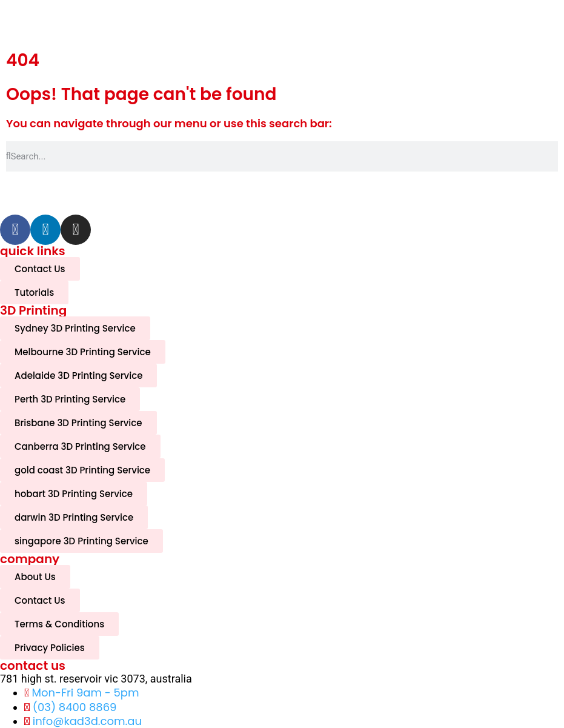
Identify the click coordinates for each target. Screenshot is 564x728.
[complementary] (476, 661)
